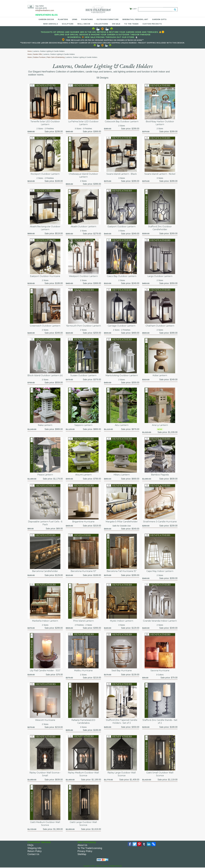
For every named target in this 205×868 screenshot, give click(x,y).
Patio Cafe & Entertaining (56, 57)
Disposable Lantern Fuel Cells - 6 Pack (45, 523)
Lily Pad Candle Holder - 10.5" (45, 671)
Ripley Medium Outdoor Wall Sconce (83, 774)
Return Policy (35, 851)
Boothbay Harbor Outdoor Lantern (160, 123)
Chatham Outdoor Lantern (160, 326)
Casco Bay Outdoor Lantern (122, 276)
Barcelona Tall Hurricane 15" (122, 571)
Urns (75, 19)
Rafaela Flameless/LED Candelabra (83, 722)
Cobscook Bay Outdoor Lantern (122, 122)
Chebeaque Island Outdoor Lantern (83, 175)
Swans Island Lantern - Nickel (160, 174)
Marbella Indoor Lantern (45, 621)
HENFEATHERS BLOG (47, 15)
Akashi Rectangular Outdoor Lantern (45, 228)
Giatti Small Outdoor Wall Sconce (160, 774)
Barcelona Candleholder (45, 571)
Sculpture (68, 24)
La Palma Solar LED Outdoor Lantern (83, 123)
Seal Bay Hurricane (122, 671)
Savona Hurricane (160, 671)
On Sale (116, 24)
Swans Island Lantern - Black (122, 174)
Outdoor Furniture (107, 19)
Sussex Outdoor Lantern (83, 375)
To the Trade (131, 24)
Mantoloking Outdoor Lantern (122, 375)
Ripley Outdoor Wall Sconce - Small (45, 774)
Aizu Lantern (122, 425)
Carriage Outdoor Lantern (122, 326)
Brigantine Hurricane (83, 522)
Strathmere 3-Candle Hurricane (160, 522)
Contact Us (33, 854)
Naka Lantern (45, 425)
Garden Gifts (159, 19)
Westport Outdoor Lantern (83, 276)
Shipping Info (34, 848)
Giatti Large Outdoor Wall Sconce (83, 824)
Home (30, 51)
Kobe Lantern (160, 375)
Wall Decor (84, 24)
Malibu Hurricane (83, 671)
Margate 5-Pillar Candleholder (122, 522)
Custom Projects (152, 24)
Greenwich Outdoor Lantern (45, 326)
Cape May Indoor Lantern (160, 571)
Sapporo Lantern (83, 425)
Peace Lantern (45, 475)
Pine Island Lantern (83, 621)
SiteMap (82, 854)
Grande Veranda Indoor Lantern (160, 621)
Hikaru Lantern (122, 475)
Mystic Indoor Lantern (122, 621)
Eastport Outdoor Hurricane (45, 276)
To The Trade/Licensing (90, 848)
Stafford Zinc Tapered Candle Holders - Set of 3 (122, 722)
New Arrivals (51, 24)
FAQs (30, 845)
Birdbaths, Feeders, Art (135, 19)
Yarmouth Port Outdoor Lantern (83, 326)
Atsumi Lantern (83, 475)
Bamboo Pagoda (160, 475)
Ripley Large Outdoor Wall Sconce (122, 774)
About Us (82, 845)
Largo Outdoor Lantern (160, 276)
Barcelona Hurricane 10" (83, 571)
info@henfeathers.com (45, 10)
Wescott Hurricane (45, 720)
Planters (63, 19)
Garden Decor (46, 19)
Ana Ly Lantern (160, 425)
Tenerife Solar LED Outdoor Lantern (45, 123)
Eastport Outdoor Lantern (122, 227)
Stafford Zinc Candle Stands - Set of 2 (160, 722)
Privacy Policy (85, 851)
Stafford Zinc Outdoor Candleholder (160, 228)
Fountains (87, 19)
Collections (101, 24)
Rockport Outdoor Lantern (45, 174)
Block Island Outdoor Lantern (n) (45, 375)
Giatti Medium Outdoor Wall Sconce (45, 824)
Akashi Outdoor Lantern (83, 227)
